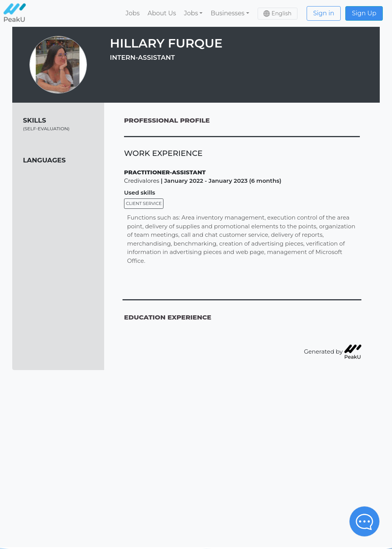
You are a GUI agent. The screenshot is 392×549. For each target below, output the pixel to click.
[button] (193, 13)
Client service (144, 203)
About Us (162, 13)
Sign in (324, 13)
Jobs (133, 13)
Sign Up (364, 13)
